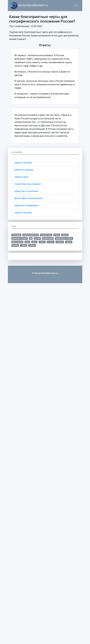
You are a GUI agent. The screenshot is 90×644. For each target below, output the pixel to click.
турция (69, 242)
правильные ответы (64, 238)
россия (37, 238)
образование (17, 242)
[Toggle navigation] (76, 6)
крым (34, 242)
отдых (57, 235)
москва (15, 245)
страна (24, 245)
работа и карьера (24, 170)
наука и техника (23, 163)
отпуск (42, 242)
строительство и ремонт (28, 184)
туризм (65, 235)
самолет (60, 242)
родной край (48, 238)
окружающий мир (31, 235)
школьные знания (19, 238)
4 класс (32, 245)
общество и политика (26, 191)
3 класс (51, 242)
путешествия (46, 235)
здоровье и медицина (26, 205)
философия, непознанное (28, 198)
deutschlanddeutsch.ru (29, 6)
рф (31, 238)
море (27, 242)
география (16, 235)
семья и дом (21, 177)
